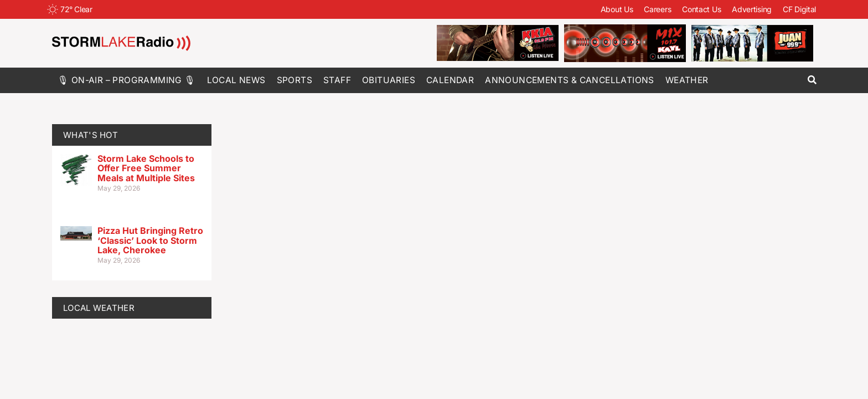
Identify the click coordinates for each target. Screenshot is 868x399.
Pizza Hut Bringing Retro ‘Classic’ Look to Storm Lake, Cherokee (150, 240)
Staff (337, 80)
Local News (236, 80)
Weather (687, 80)
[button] (812, 80)
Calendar (450, 80)
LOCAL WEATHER (99, 308)
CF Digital (799, 9)
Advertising (752, 9)
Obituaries (389, 80)
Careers (657, 9)
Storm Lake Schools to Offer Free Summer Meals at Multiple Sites (146, 168)
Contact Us (701, 9)
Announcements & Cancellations (570, 80)
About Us (617, 9)
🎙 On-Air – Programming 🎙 (127, 80)
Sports (294, 80)
